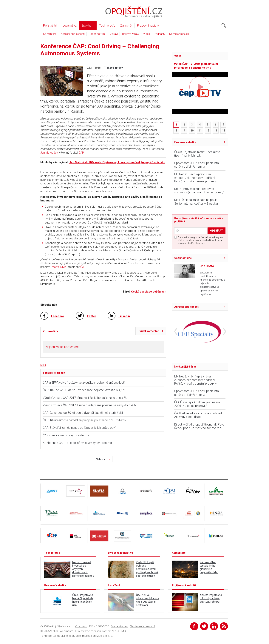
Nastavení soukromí (142, 626)
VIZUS (54, 631)
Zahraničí (126, 26)
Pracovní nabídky (148, 26)
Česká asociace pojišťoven (149, 292)
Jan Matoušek (49, 153)
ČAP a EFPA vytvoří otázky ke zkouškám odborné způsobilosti (84, 383)
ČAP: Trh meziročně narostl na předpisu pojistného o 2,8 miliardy (84, 420)
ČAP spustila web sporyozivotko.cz (66, 435)
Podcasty (160, 34)
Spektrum (88, 26)
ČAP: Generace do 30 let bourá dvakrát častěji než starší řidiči (83, 413)
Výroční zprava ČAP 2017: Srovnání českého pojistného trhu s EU (85, 398)
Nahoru (100, 459)
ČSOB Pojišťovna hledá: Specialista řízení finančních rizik (197, 154)
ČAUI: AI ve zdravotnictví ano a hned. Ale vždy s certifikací (198, 415)
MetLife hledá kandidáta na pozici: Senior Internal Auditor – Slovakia (196, 202)
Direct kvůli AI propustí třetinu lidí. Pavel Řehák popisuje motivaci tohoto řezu (200, 426)
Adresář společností (73, 34)
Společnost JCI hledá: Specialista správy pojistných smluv (197, 165)
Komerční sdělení (179, 34)
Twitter (91, 316)
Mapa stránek (119, 626)
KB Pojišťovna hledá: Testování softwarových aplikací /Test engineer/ (199, 191)
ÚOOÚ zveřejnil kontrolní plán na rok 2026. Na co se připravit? (197, 404)
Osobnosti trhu (97, 34)
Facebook (58, 316)
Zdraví (114, 34)
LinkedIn (124, 316)
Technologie (107, 26)
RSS (43, 365)
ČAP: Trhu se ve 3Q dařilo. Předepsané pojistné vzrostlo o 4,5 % (84, 390)
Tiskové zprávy (130, 34)
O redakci (81, 626)
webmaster (67, 631)
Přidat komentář (149, 331)
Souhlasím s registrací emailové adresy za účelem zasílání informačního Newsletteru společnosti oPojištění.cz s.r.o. (200, 240)
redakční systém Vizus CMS (108, 631)
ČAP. (83, 267)
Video (147, 34)
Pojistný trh (50, 26)
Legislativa (70, 26)
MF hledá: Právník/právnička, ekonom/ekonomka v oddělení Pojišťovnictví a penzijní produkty (195, 178)
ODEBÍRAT (217, 231)
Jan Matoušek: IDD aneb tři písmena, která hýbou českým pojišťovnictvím (117, 162)
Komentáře (50, 34)
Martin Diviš (59, 267)
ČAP (81, 153)
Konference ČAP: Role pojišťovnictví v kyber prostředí (78, 443)
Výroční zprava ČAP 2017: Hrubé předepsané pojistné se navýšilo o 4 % (89, 405)
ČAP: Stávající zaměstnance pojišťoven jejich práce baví (79, 428)
